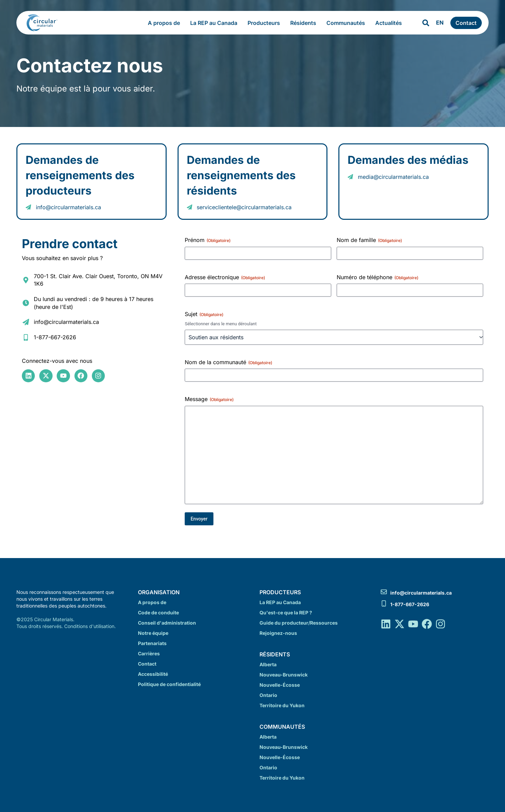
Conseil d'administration (167, 623)
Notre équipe (153, 633)
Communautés (347, 23)
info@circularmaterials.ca (421, 593)
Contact (147, 664)
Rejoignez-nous (278, 633)
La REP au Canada (215, 23)
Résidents (305, 23)
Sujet (204, 314)
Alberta (268, 664)
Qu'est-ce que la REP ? (286, 612)
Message (209, 399)
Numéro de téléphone (377, 277)
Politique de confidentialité (169, 684)
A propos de (166, 23)
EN (440, 23)
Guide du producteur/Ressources (299, 623)
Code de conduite (158, 612)
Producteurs (265, 23)
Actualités (389, 23)
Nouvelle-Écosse (280, 685)
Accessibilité (153, 674)
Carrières (149, 653)
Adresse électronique (225, 277)
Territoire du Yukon (282, 705)
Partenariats (152, 643)
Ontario (268, 695)
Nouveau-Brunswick (284, 675)
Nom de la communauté (228, 362)
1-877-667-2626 (410, 604)
